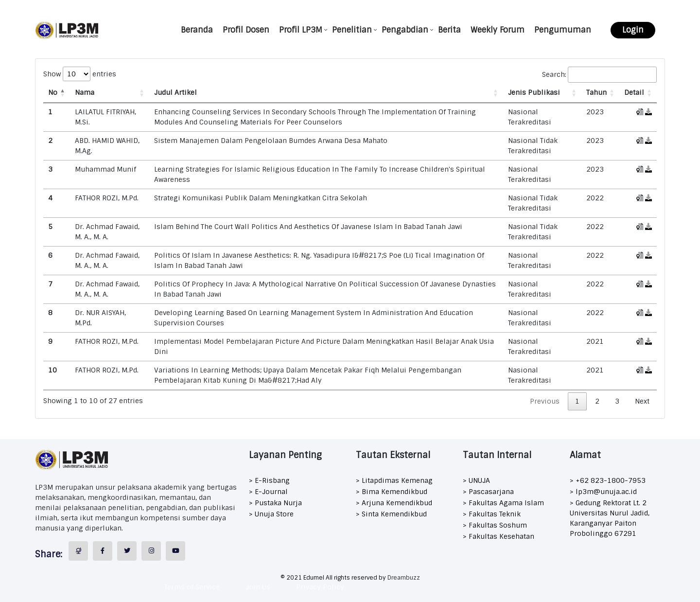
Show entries (80, 74)
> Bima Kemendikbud (392, 492)
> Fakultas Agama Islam (503, 503)
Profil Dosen (246, 30)
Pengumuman (563, 30)
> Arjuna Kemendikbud (394, 503)
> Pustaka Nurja (275, 503)
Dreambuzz (404, 578)
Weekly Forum (498, 30)
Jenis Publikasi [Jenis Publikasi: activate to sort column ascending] (534, 92)
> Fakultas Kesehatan (499, 536)
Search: (599, 75)
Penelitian (352, 30)
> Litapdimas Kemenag (394, 480)
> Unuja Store (271, 514)
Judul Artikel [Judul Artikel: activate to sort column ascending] (175, 92)
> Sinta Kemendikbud (391, 514)
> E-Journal (268, 492)
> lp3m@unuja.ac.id (603, 492)
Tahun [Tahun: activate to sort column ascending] (596, 92)
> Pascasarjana (488, 492)
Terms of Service (192, 587)
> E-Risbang (269, 480)
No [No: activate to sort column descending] (53, 92)
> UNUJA (476, 480)
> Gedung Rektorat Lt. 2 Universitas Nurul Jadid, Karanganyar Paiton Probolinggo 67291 (610, 518)
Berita (449, 30)
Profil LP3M (301, 30)
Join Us (258, 587)
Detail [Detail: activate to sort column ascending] (634, 92)
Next (642, 401)
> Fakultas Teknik (492, 514)
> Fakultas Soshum (495, 525)
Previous (545, 401)
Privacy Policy (320, 587)
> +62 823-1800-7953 (608, 480)
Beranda (197, 30)
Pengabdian (405, 30)
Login (633, 30)
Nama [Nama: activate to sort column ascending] (85, 92)
